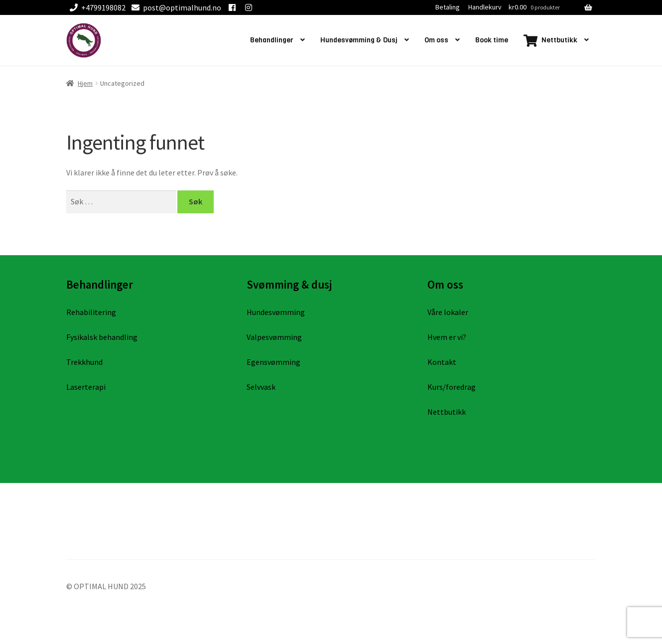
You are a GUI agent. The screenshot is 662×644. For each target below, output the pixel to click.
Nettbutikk (447, 412)
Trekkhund (84, 362)
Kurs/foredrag (452, 387)
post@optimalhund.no (175, 7)
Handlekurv (485, 7)
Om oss (436, 40)
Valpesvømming (274, 337)
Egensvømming (273, 362)
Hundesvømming (276, 312)
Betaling (448, 7)
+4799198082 (96, 7)
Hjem (85, 83)
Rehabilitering (91, 312)
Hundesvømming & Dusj (359, 40)
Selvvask (261, 387)
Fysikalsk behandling (102, 337)
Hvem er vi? (447, 337)
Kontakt (442, 362)
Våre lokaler (448, 312)
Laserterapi (86, 387)
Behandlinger (272, 40)
